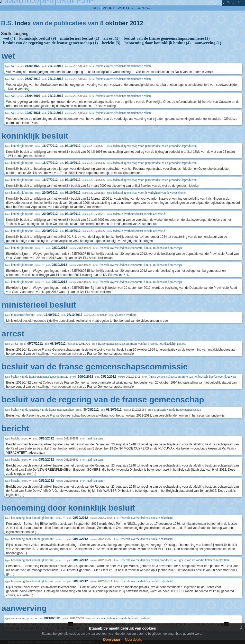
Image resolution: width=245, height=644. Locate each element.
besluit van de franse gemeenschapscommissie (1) (167, 38)
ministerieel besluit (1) (80, 38)
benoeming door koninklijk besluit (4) (158, 43)
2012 (136, 23)
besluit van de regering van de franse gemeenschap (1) (51, 43)
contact (144, 8)
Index (23, 23)
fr (238, 2)
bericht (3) (111, 43)
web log (125, 8)
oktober (116, 23)
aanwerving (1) (208, 43)
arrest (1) (111, 38)
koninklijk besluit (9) (38, 38)
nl (228, 2)
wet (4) (9, 38)
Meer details (133, 640)
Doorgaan (111, 639)
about (109, 8)
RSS (96, 8)
